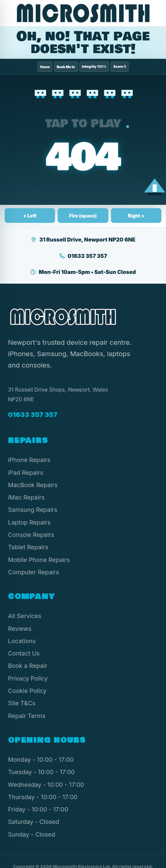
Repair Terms (27, 716)
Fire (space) (83, 216)
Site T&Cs (22, 703)
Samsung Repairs (33, 510)
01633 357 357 (83, 256)
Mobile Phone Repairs (39, 560)
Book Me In (66, 67)
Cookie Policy (27, 691)
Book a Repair (28, 666)
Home (45, 67)
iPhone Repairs (29, 460)
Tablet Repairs (28, 547)
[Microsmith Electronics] (83, 13)
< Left (30, 216)
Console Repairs (31, 535)
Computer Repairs (33, 572)
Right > (136, 216)
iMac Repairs (26, 497)
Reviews (20, 629)
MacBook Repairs (33, 485)
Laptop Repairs (29, 522)
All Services (25, 616)
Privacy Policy (28, 678)
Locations (22, 641)
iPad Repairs (26, 473)
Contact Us (24, 653)
